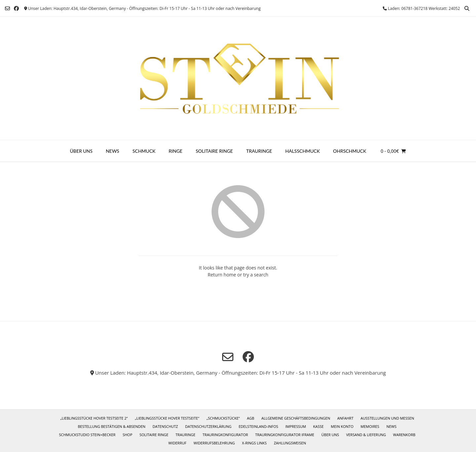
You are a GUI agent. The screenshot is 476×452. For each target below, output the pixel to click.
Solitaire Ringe (214, 151)
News (113, 151)
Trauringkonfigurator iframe (285, 435)
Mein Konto (342, 426)
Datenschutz (165, 426)
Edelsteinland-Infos (258, 426)
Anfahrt (345, 418)
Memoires (370, 426)
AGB (251, 418)
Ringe (176, 151)
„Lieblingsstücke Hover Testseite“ (167, 418)
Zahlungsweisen (290, 443)
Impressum (296, 426)
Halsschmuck (303, 151)
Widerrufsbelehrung (214, 443)
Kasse (318, 426)
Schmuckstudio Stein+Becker (87, 435)
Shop (127, 435)
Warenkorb (404, 435)
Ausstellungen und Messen (387, 418)
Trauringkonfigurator (225, 435)
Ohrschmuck (350, 151)
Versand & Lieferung (366, 435)
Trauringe (259, 151)
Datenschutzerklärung (208, 426)
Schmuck (144, 151)
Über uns (81, 151)
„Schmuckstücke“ (223, 418)
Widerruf (177, 443)
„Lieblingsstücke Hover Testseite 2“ (94, 418)
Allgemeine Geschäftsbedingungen (296, 418)
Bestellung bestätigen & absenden (111, 426)
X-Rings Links (254, 443)
